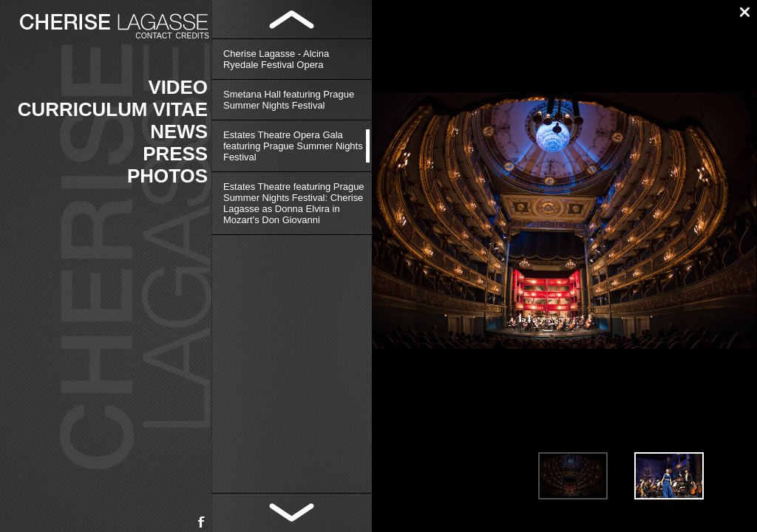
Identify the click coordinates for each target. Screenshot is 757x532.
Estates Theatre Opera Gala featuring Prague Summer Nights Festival (293, 146)
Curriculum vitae (113, 109)
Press (175, 154)
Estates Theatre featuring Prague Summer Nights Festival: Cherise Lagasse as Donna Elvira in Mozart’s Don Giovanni (294, 203)
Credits (193, 36)
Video (178, 87)
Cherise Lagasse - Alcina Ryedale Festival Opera (276, 59)
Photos (167, 176)
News (179, 132)
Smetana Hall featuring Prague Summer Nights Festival (289, 100)
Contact (153, 36)
